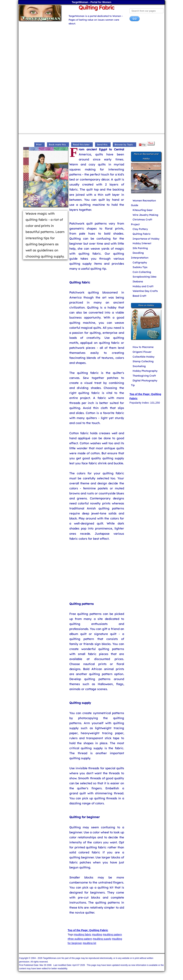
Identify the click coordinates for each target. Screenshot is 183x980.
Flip (142, 145)
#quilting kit (89, 943)
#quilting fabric (83, 934)
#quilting (97, 934)
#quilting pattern (112, 934)
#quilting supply (102, 939)
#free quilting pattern (80, 939)
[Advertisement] (92, 53)
